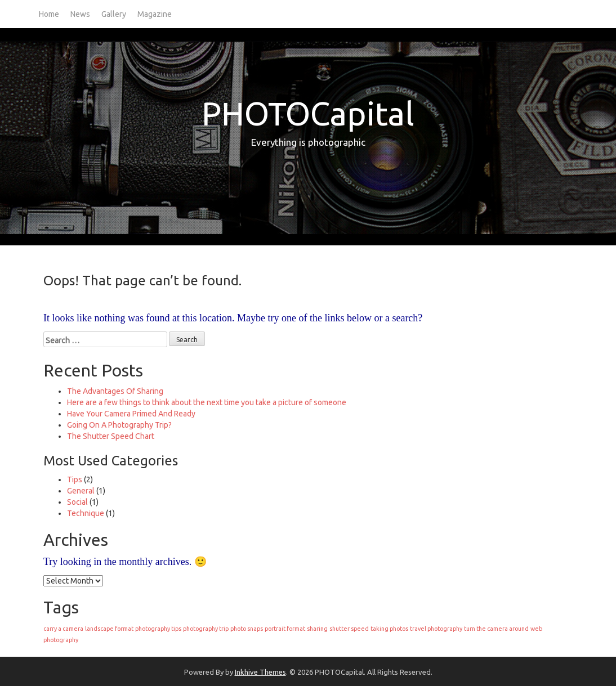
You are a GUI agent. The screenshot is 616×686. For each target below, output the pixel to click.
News (80, 14)
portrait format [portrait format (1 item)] (285, 629)
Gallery (114, 14)
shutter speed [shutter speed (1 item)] (349, 629)
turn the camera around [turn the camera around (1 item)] (496, 629)
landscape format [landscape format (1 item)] (109, 629)
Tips (75, 479)
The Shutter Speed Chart (111, 436)
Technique (86, 513)
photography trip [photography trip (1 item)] (206, 629)
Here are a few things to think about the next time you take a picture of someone (207, 402)
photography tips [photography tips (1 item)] (158, 629)
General (81, 491)
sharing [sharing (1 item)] (317, 629)
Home (49, 14)
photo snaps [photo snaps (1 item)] (247, 629)
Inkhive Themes (260, 672)
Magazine (155, 14)
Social (77, 502)
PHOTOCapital (308, 113)
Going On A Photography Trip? (119, 425)
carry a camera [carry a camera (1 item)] (63, 629)
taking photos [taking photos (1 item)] (389, 629)
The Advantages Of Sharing (115, 391)
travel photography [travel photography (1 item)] (436, 629)
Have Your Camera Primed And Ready (131, 414)
